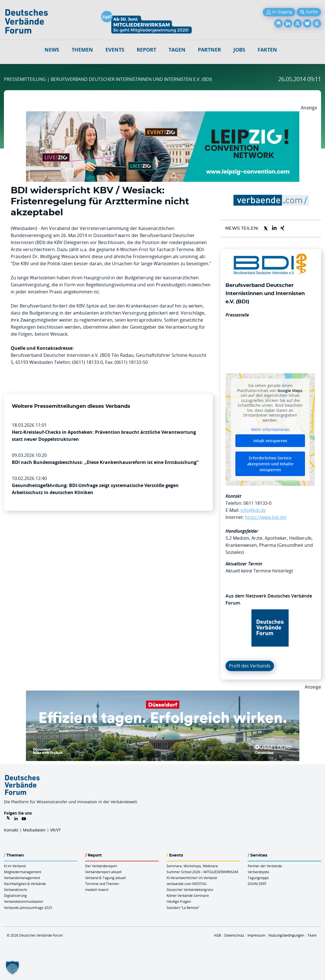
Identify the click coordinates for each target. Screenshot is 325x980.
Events (115, 50)
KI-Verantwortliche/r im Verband (192, 878)
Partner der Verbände (265, 866)
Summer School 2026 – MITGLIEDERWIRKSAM (202, 872)
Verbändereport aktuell (103, 872)
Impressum (256, 935)
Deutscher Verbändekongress (190, 890)
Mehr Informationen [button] (270, 430)
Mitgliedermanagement (23, 872)
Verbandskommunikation (24, 901)
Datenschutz (234, 935)
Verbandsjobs (258, 872)
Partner (209, 50)
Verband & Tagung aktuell (105, 878)
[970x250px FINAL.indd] (163, 115)
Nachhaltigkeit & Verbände (25, 884)
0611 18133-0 (257, 503)
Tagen (177, 50)
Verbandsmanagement (22, 878)
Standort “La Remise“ (183, 908)
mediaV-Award (97, 890)
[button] (12, 968)
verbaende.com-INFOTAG (187, 884)
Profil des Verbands (250, 666)
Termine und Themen (102, 884)
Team (312, 935)
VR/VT (56, 830)
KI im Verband (15, 866)
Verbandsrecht (16, 890)
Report (146, 50)
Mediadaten (34, 830)
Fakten (267, 50)
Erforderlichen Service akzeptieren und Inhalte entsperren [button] (270, 464)
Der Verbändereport (101, 866)
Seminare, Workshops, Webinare (192, 866)
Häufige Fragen (179, 901)
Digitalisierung (15, 895)
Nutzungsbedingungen (286, 935)
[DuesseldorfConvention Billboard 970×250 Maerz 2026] (163, 694)
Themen (82, 50)
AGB (217, 935)
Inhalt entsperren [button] (270, 441)
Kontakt (11, 830)
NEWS (52, 50)
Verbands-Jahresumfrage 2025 (28, 908)
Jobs (239, 50)
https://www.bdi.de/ (266, 517)
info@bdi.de (253, 510)
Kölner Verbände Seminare (188, 895)
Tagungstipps (258, 878)
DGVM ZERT (257, 884)
